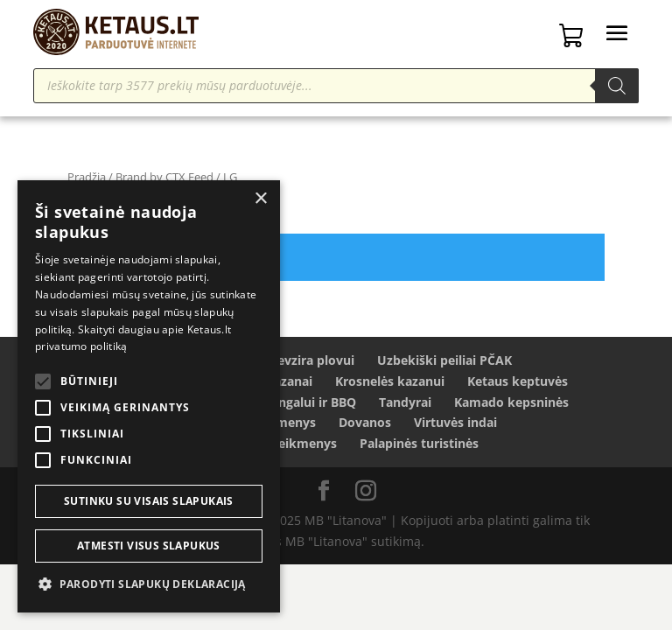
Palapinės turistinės (419, 443)
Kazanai (289, 381)
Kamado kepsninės (511, 402)
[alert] (149, 396)
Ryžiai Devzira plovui (292, 360)
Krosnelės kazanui (390, 381)
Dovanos (365, 422)
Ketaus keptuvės (518, 381)
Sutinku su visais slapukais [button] (149, 501)
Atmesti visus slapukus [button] (149, 546)
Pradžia (87, 177)
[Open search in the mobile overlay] (336, 86)
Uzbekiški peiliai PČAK (444, 360)
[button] (149, 584)
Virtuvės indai (455, 422)
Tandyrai (405, 402)
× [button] (260, 199)
